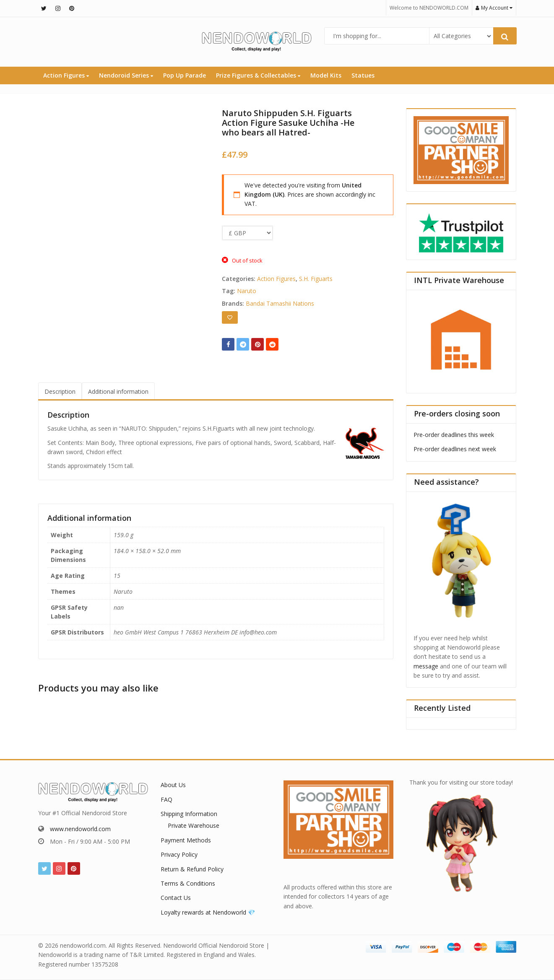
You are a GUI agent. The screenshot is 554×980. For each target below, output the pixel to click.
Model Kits (326, 75)
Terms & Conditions (188, 883)
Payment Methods (186, 840)
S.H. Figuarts (316, 279)
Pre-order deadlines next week (455, 449)
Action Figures (66, 75)
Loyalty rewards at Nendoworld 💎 (208, 912)
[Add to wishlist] (230, 317)
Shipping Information (189, 814)
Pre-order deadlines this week (454, 435)
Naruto (247, 291)
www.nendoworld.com (80, 829)
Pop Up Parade (185, 75)
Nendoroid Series (126, 75)
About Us (173, 785)
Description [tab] (60, 391)
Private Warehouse (194, 825)
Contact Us (176, 898)
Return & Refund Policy (192, 869)
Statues (363, 75)
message (426, 666)
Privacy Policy (179, 854)
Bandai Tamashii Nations (280, 303)
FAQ (166, 799)
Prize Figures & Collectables (258, 75)
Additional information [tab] (118, 391)
